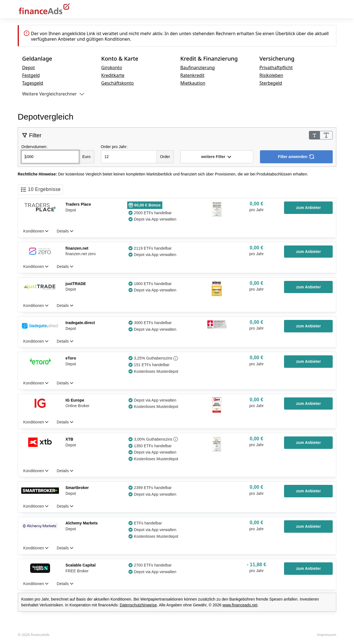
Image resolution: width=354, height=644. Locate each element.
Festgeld (31, 75)
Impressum (327, 635)
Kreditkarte (113, 75)
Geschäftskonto (117, 83)
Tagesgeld (33, 83)
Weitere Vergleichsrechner (50, 94)
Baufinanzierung (198, 68)
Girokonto (112, 68)
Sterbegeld (271, 83)
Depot (28, 68)
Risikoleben (271, 75)
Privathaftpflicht (276, 68)
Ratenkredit (192, 75)
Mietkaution (193, 83)
